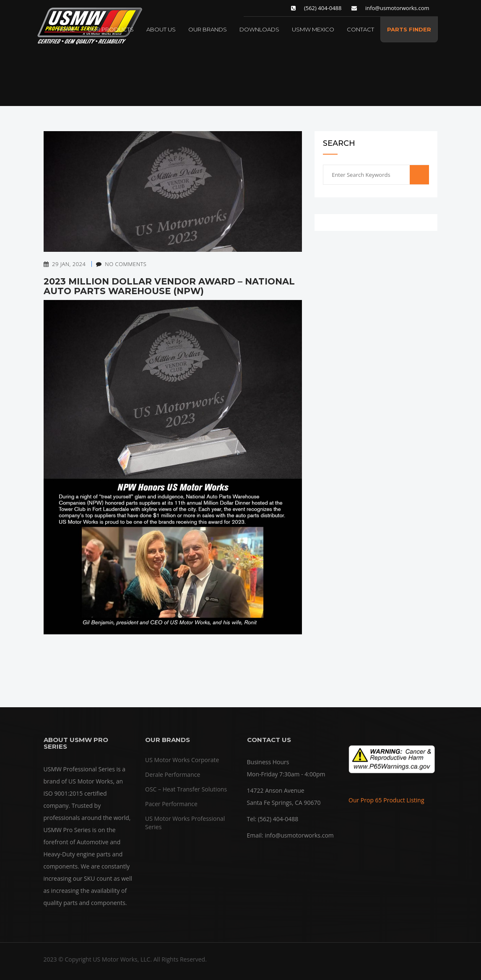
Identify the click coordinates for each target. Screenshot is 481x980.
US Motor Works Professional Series (185, 823)
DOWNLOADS (259, 29)
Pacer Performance (171, 804)
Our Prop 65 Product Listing (386, 800)
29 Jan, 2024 (65, 264)
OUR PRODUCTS (110, 29)
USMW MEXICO (313, 29)
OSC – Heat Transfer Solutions (186, 789)
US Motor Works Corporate (182, 760)
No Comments (117, 264)
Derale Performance (173, 774)
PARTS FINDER (409, 29)
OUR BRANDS (208, 29)
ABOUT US (161, 29)
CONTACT (360, 29)
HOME (66, 29)
